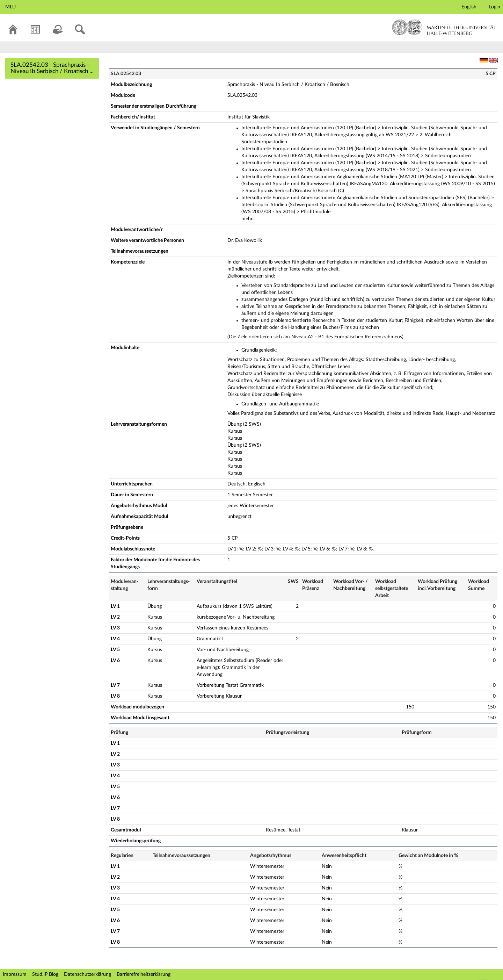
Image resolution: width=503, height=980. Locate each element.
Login (495, 7)
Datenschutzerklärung (88, 974)
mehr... (248, 219)
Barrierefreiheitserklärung (144, 974)
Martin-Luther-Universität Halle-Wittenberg (444, 27)
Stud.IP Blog (45, 974)
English (469, 7)
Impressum (15, 974)
